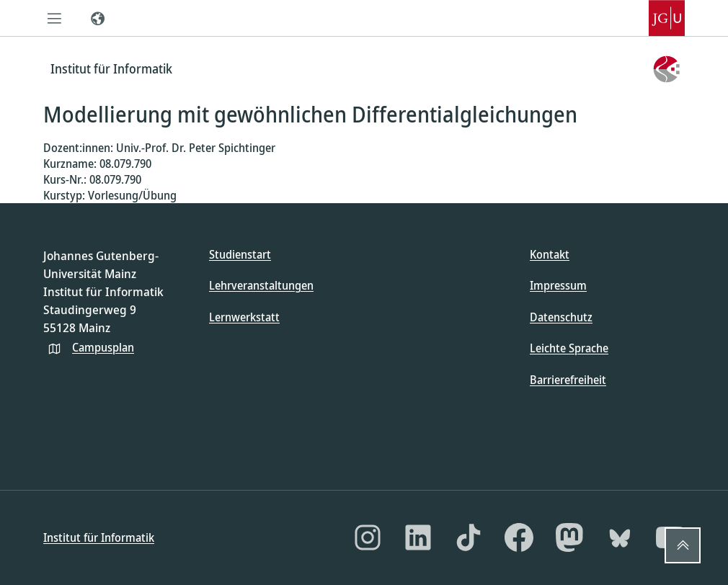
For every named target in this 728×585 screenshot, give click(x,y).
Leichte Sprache (569, 348)
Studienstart (240, 254)
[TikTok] (469, 537)
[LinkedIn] (418, 537)
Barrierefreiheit (568, 380)
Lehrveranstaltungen (261, 285)
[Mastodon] (569, 537)
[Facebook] (519, 537)
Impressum (558, 285)
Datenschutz (561, 317)
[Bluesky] (620, 537)
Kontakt (550, 254)
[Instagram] (368, 537)
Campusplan (103, 347)
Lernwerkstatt (244, 317)
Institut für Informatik (99, 537)
